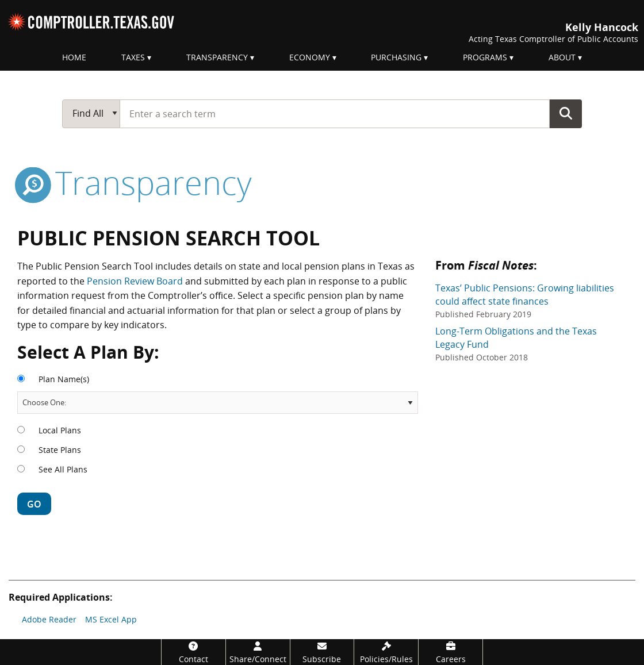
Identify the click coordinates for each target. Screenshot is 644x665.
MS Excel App (111, 619)
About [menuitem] (562, 57)
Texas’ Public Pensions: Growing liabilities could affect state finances (525, 301)
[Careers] (451, 652)
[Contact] (193, 652)
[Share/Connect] (258, 652)
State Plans (60, 450)
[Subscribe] (322, 652)
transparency (135, 182)
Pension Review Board (135, 281)
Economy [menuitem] (310, 57)
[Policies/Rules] (386, 652)
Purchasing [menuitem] (396, 57)
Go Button (566, 113)
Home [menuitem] (74, 57)
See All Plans (63, 469)
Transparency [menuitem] (217, 57)
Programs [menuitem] (485, 57)
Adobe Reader (49, 619)
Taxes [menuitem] (133, 57)
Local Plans (60, 430)
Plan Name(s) (64, 379)
